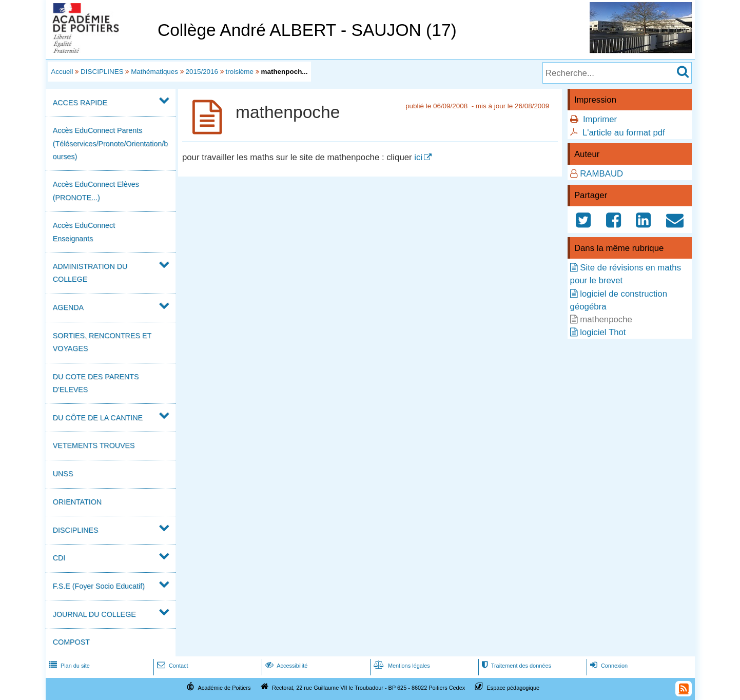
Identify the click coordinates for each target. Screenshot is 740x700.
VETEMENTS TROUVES (94, 445)
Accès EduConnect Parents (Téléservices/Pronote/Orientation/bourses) (110, 143)
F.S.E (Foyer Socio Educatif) (99, 586)
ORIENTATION (77, 502)
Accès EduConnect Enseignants (84, 232)
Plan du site (68, 666)
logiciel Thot (603, 332)
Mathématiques (154, 72)
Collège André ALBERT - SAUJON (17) (307, 30)
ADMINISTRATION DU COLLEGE (90, 273)
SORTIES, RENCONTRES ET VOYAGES (102, 342)
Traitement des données (515, 666)
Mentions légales (401, 666)
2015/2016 (202, 72)
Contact (172, 666)
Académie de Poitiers (224, 687)
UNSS (63, 474)
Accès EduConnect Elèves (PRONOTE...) (96, 191)
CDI (59, 558)
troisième (240, 72)
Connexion (608, 666)
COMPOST (71, 642)
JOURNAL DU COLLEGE (94, 614)
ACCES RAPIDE (80, 103)
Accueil (62, 72)
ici (418, 157)
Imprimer (600, 119)
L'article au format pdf (624, 133)
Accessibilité (286, 666)
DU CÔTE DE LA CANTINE (98, 418)
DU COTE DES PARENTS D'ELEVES (96, 383)
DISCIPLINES (102, 72)
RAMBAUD (601, 174)
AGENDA (68, 307)
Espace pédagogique (513, 687)
